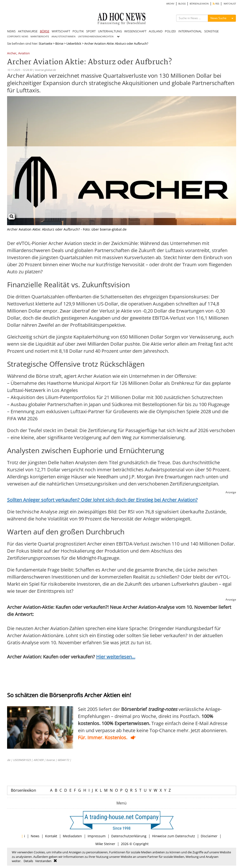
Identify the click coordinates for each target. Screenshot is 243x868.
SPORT (91, 31)
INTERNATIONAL (190, 31)
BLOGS (182, 4)
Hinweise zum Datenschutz (174, 836)
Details (28, 861)
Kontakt (51, 836)
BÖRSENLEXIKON (199, 4)
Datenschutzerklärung (129, 836)
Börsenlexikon (23, 790)
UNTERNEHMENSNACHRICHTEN (96, 37)
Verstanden (43, 861)
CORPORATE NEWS (18, 37)
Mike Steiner (105, 844)
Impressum (97, 836)
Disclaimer (209, 836)
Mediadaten (72, 836)
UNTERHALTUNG (110, 31)
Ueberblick (74, 43)
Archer (12, 54)
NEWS (11, 31)
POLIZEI (170, 31)
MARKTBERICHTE (40, 37)
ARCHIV (170, 4)
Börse (59, 43)
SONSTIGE (211, 31)
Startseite (45, 43)
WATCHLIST (230, 4)
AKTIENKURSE (28, 31)
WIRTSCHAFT (61, 31)
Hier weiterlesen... (116, 657)
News (35, 836)
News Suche (218, 18)
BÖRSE (45, 31)
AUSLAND (156, 31)
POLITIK (78, 31)
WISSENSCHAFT (135, 31)
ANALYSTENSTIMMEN (64, 37)
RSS (216, 4)
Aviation (24, 54)
